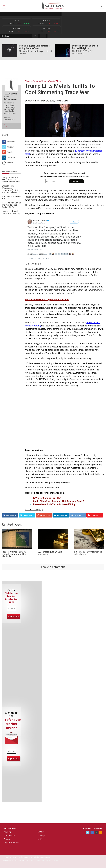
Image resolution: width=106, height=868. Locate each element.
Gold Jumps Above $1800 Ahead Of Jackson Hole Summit (11, 180)
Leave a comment (53, 567)
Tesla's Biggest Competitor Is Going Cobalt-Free (35, 47)
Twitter (8, 147)
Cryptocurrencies (11, 843)
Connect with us (93, 829)
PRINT (93, 516)
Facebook (9, 142)
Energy (7, 839)
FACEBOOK (10, 516)
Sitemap (41, 836)
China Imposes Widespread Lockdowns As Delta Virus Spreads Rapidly (11, 189)
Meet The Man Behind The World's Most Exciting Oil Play (11, 205)
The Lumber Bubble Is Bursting (11, 198)
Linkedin (8, 158)
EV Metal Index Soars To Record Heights (85, 47)
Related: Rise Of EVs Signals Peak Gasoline (47, 300)
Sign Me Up (13, 617)
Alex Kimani (34, 101)
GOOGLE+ (43, 516)
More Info (7, 118)
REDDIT (76, 516)
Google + (8, 152)
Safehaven (10, 829)
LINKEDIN (60, 516)
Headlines (63, 14)
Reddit (7, 163)
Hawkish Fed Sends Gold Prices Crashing (11, 213)
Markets (7, 832)
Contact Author (9, 120)
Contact (41, 832)
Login (40, 839)
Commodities (10, 836)
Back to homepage (34, 510)
